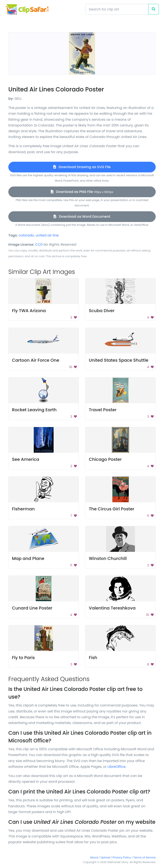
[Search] (117, 9)
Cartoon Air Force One (36, 360)
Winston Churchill (108, 558)
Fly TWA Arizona (29, 311)
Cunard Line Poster (32, 608)
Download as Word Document (82, 217)
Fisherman (23, 509)
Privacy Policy (122, 857)
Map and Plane (28, 558)
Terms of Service (144, 857)
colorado (26, 235)
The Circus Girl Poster (112, 509)
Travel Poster (103, 410)
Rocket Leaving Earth (34, 410)
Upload (105, 857)
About (94, 857)
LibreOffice (117, 767)
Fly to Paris (23, 658)
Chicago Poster (105, 459)
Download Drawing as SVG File (82, 167)
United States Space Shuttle (119, 360)
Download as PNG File (82, 192)
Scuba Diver (102, 311)
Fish (93, 658)
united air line (47, 235)
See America (26, 459)
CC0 (39, 245)
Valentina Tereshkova (112, 608)
